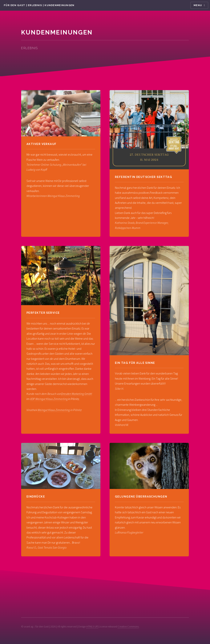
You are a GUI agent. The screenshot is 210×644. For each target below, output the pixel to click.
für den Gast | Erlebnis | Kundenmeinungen (39, 5)
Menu (198, 5)
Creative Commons (128, 626)
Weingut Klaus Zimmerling (54, 410)
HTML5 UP (92, 626)
